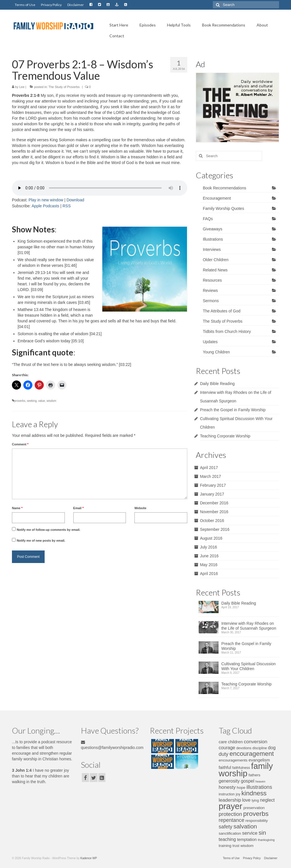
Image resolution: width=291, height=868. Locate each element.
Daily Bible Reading (217, 384)
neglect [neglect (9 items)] (267, 800)
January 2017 (212, 494)
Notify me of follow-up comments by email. (49, 530)
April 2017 (209, 468)
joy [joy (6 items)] (238, 794)
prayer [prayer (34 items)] (231, 806)
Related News (215, 270)
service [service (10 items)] (250, 833)
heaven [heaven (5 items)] (260, 781)
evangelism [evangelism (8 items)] (259, 760)
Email (79, 508)
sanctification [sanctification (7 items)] (230, 833)
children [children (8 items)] (235, 742)
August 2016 (211, 538)
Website (140, 508)
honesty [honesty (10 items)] (227, 787)
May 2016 (209, 565)
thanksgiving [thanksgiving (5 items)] (266, 840)
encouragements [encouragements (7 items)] (233, 760)
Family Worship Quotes (224, 208)
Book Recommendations (225, 188)
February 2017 (213, 485)
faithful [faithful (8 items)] (225, 767)
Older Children (216, 260)
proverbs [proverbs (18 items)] (256, 814)
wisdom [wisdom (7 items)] (247, 846)
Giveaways (213, 229)
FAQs (208, 219)
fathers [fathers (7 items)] (254, 775)
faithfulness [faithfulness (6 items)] (241, 768)
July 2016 (209, 547)
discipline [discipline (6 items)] (260, 748)
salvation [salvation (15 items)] (245, 826)
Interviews (212, 249)
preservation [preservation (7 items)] (254, 808)
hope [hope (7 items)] (241, 788)
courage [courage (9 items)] (227, 748)
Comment (20, 444)
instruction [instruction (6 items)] (227, 794)
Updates (210, 342)
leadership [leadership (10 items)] (230, 800)
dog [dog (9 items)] (272, 748)
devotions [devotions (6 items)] (244, 748)
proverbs (20, 401)
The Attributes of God (222, 311)
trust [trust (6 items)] (236, 846)
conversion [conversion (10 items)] (255, 742)
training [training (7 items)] (225, 846)
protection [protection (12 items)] (230, 814)
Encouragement (217, 198)
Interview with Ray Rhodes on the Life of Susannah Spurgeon (249, 626)
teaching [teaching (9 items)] (227, 839)
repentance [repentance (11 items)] (232, 820)
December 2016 (214, 503)
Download (75, 200)
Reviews (210, 290)
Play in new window (46, 200)
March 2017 (211, 476)
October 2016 (212, 521)
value (42, 401)
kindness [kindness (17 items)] (254, 793)
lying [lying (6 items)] (255, 801)
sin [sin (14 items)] (262, 833)
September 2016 (215, 529)
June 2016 (209, 556)
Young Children (216, 352)
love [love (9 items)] (246, 800)
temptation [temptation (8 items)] (247, 840)
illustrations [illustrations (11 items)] (259, 787)
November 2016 (214, 512)
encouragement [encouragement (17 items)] (251, 754)
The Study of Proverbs (64, 87)
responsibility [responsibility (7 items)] (257, 821)
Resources (212, 280)
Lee (22, 87)
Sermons (211, 301)
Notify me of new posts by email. (41, 541)
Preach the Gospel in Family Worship (233, 410)
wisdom (51, 401)
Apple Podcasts (45, 206)
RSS (67, 206)
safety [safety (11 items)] (226, 827)
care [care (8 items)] (223, 742)
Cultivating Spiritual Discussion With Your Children (249, 666)
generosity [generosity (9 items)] (229, 781)
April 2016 (209, 574)
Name (17, 508)
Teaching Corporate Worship (225, 436)
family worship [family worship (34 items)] (246, 770)
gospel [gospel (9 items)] (248, 781)
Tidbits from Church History (227, 331)
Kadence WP (89, 858)
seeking (32, 401)
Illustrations (213, 239)
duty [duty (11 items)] (224, 754)
